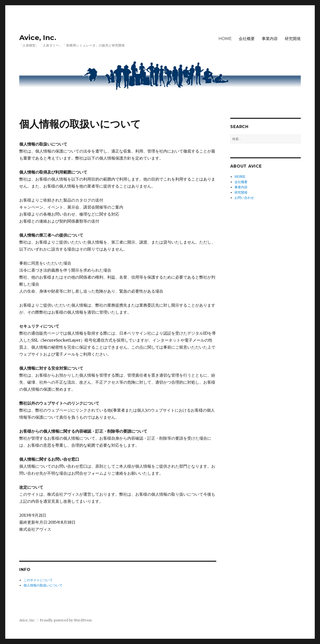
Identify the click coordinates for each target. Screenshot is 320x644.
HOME (225, 39)
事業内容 (270, 39)
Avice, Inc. (38, 38)
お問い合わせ (244, 198)
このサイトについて (38, 580)
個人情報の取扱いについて (43, 585)
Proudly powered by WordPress (66, 620)
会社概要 (247, 39)
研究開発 (293, 39)
